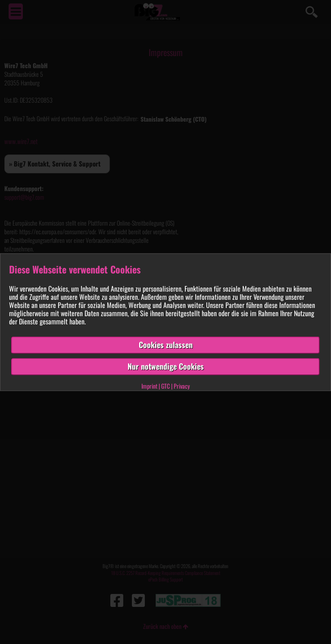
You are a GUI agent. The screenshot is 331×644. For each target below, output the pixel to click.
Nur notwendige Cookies (166, 366)
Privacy (182, 386)
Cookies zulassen (166, 345)
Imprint (149, 386)
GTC (165, 386)
